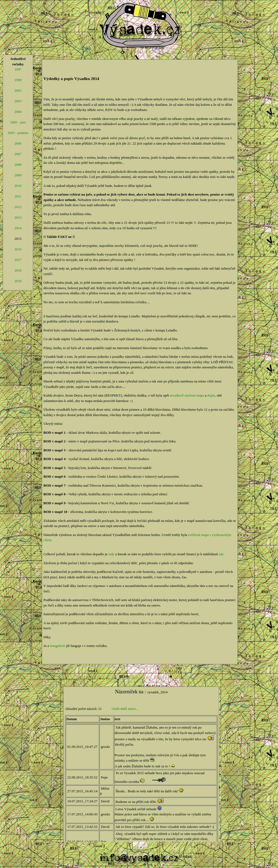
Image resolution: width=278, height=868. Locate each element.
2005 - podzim (18, 133)
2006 (18, 143)
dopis (211, 395)
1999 (18, 80)
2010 (18, 186)
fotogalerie (58, 646)
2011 (18, 196)
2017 (18, 260)
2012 (18, 207)
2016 (18, 249)
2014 (18, 228)
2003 (18, 101)
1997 (18, 69)
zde (221, 554)
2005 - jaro (18, 122)
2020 (18, 281)
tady (111, 554)
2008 (18, 165)
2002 (18, 90)
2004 (18, 112)
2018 (18, 270)
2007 (18, 154)
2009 (18, 175)
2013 (18, 217)
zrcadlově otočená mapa (187, 395)
